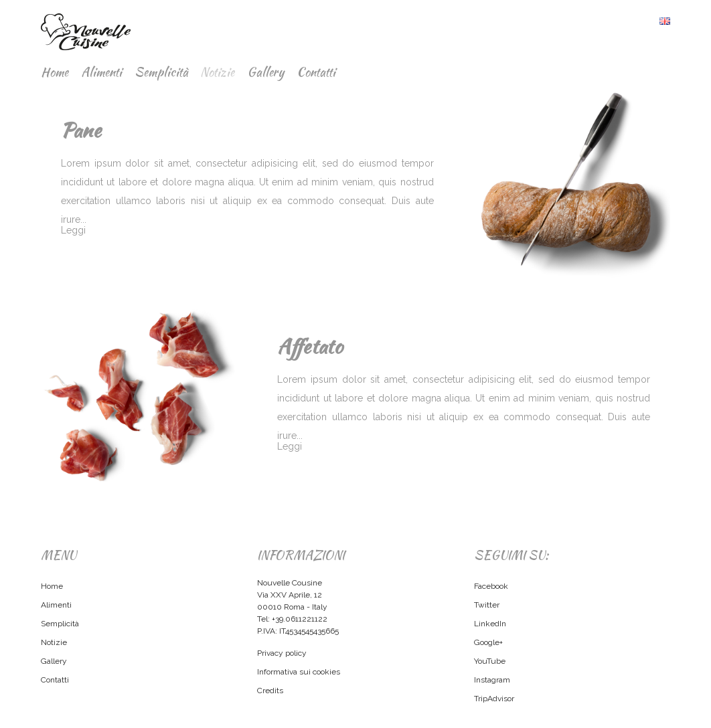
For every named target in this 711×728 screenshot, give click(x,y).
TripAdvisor (494, 699)
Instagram (492, 680)
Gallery (265, 72)
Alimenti (56, 605)
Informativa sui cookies (299, 672)
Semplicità (161, 72)
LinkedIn (490, 624)
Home (55, 72)
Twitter (487, 605)
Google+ (488, 642)
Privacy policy (282, 653)
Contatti (316, 72)
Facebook (491, 586)
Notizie (217, 72)
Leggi (73, 230)
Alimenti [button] (101, 72)
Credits (270, 691)
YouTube (490, 661)
